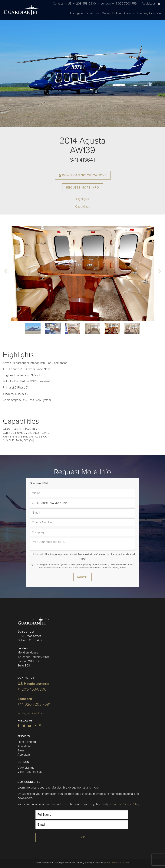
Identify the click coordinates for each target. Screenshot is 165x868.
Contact (58, 3)
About (129, 13)
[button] (6, 272)
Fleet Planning (27, 742)
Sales (21, 750)
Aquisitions (24, 746)
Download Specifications (83, 175)
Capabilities (82, 207)
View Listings (26, 768)
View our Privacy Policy (124, 804)
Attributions (98, 863)
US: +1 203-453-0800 (82, 3)
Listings (76, 13)
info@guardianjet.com (31, 713)
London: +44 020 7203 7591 (119, 3)
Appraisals (24, 755)
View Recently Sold (30, 772)
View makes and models (118, 863)
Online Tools (111, 13)
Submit (82, 577)
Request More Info (83, 188)
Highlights (82, 199)
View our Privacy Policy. (114, 568)
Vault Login (151, 3)
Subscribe (82, 837)
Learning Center (149, 13)
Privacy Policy (84, 863)
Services (92, 13)
